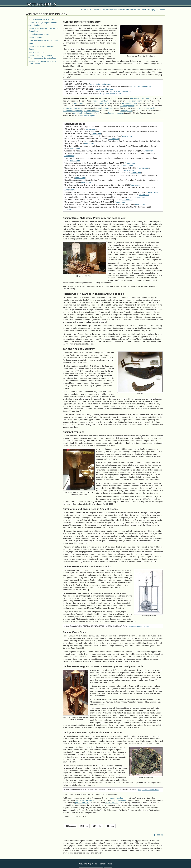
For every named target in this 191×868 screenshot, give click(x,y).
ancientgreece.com (106, 108)
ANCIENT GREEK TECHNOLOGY (42, 19)
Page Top (158, 835)
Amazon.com (91, 129)
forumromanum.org (116, 113)
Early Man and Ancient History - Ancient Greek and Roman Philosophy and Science (133, 10)
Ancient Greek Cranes (37, 52)
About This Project (86, 864)
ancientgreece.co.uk (129, 103)
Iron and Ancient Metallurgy (39, 34)
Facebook (71, 826)
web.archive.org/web (88, 116)
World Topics (94, 10)
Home (84, 10)
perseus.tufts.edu (78, 103)
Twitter (84, 826)
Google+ (97, 826)
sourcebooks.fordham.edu (140, 98)
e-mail (110, 826)
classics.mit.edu (112, 803)
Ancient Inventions (35, 38)
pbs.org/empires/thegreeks (73, 108)
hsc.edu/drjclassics (127, 106)
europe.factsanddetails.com (101, 84)
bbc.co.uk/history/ (135, 101)
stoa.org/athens (126, 111)
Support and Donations (103, 864)
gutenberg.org (103, 103)
